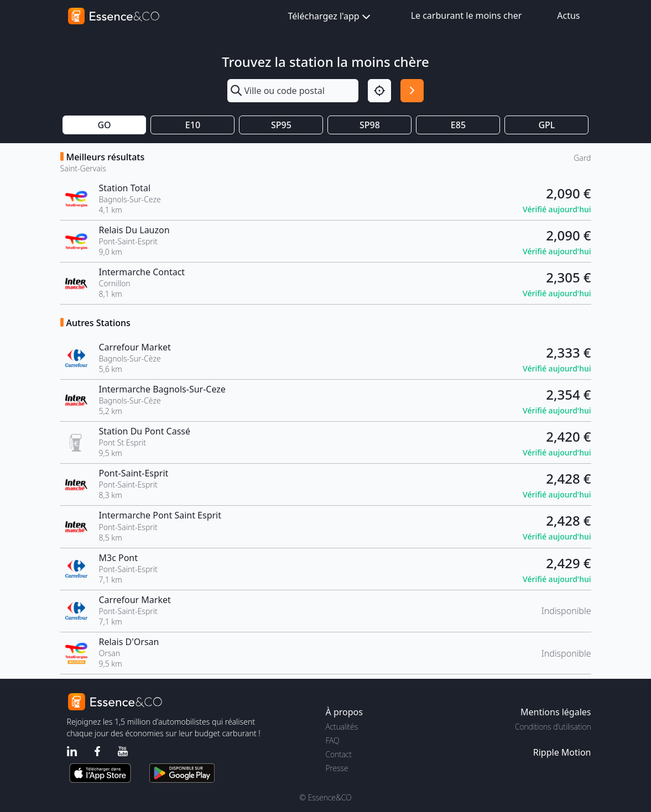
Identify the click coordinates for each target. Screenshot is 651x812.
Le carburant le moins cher (467, 15)
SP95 (281, 125)
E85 (458, 125)
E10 (193, 125)
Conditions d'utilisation (553, 727)
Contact (339, 754)
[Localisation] (379, 91)
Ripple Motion (562, 752)
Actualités (342, 727)
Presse (337, 768)
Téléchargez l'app (330, 17)
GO (104, 125)
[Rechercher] (412, 91)
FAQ (333, 740)
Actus (568, 15)
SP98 (370, 125)
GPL (546, 125)
